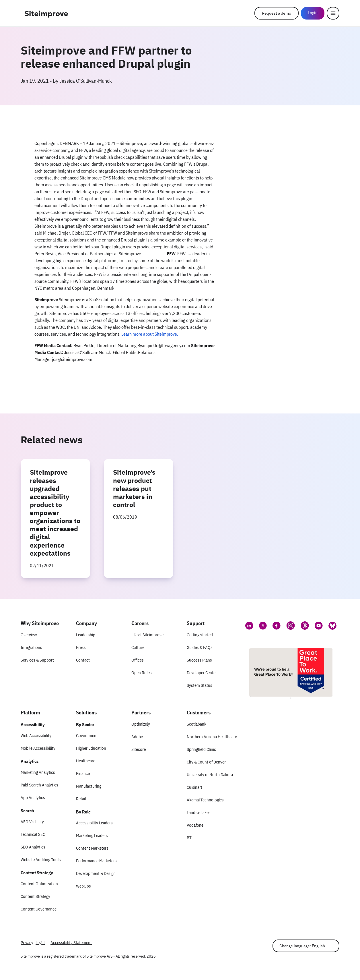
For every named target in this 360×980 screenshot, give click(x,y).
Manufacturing (89, 786)
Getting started (200, 635)
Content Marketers (92, 848)
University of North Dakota (210, 775)
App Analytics (33, 798)
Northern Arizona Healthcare (212, 737)
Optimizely (141, 724)
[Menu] (333, 13)
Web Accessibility (36, 736)
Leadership (86, 635)
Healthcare (86, 761)
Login (313, 13)
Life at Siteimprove (147, 635)
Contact (83, 660)
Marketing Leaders (92, 835)
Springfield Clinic (201, 749)
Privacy (27, 943)
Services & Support (37, 660)
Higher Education (91, 748)
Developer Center (202, 673)
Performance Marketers (96, 861)
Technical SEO (33, 834)
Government (87, 736)
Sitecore (139, 749)
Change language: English (302, 946)
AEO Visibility (32, 822)
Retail (81, 799)
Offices (138, 660)
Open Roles (142, 673)
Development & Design (96, 873)
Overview (29, 635)
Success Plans (199, 660)
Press (81, 647)
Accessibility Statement (71, 943)
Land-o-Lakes (199, 812)
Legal (40, 943)
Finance (83, 773)
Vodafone (195, 825)
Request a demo (277, 13)
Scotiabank (196, 724)
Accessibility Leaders (94, 823)
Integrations (31, 647)
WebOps (83, 886)
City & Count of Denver (206, 762)
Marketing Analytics (38, 772)
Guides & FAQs (200, 647)
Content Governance (39, 909)
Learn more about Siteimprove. (150, 334)
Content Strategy (35, 896)
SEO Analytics (33, 847)
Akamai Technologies (205, 800)
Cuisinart (194, 787)
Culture (138, 647)
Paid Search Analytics (39, 785)
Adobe (137, 737)
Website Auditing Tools (41, 860)
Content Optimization (39, 884)
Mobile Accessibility (38, 748)
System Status (200, 685)
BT (189, 838)
